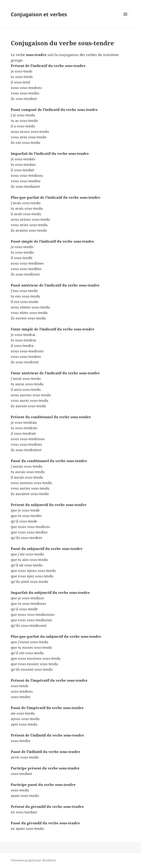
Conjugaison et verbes (39, 14)
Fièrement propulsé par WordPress (33, 860)
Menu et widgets (126, 19)
